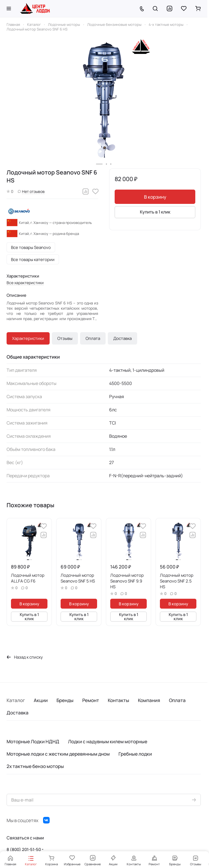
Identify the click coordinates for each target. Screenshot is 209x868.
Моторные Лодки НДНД (33, 741)
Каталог (16, 700)
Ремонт (91, 700)
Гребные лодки (135, 754)
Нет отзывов (31, 191)
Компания (149, 700)
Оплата (93, 338)
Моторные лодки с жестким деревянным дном (58, 754)
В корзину (155, 197)
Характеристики (28, 338)
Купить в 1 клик (155, 212)
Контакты (118, 700)
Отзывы (65, 338)
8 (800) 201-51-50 (24, 849)
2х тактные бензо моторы (35, 766)
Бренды (65, 700)
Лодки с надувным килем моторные (108, 741)
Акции (41, 700)
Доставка (122, 338)
